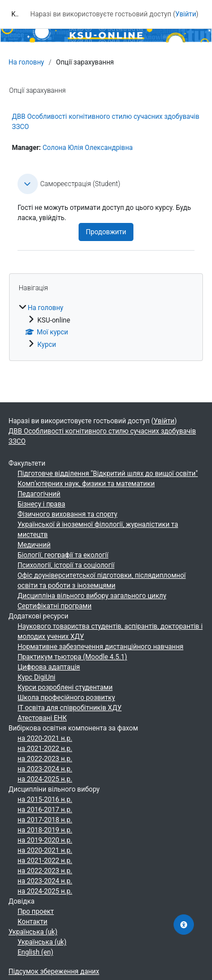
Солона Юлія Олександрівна (88, 148)
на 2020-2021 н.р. (45, 738)
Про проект (36, 912)
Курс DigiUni (36, 677)
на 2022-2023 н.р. (45, 759)
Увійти (186, 14)
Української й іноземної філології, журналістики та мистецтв (98, 530)
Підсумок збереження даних (54, 972)
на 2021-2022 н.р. (45, 749)
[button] (28, 184)
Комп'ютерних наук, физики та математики (86, 484)
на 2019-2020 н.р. (45, 840)
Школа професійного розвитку (66, 698)
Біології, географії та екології (63, 555)
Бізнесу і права (41, 504)
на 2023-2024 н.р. (45, 769)
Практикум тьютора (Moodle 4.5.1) (72, 657)
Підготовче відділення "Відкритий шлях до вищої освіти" (108, 474)
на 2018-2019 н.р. (45, 830)
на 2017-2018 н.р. (45, 820)
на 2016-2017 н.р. (45, 810)
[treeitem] (106, 326)
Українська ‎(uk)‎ (33, 932)
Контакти (33, 922)
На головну (26, 62)
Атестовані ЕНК (42, 718)
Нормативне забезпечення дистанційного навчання (100, 647)
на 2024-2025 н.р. (45, 779)
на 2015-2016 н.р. (45, 800)
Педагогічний (39, 494)
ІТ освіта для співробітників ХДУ (70, 708)
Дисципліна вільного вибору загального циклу (92, 596)
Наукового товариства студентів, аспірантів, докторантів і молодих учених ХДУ (110, 631)
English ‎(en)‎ (35, 952)
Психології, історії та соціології (66, 565)
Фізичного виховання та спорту (68, 514)
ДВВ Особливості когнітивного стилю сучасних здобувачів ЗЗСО (102, 436)
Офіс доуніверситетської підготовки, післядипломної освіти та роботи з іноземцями (102, 581)
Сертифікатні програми (55, 606)
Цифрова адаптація (49, 667)
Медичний (34, 545)
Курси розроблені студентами (65, 687)
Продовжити (106, 232)
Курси (47, 345)
